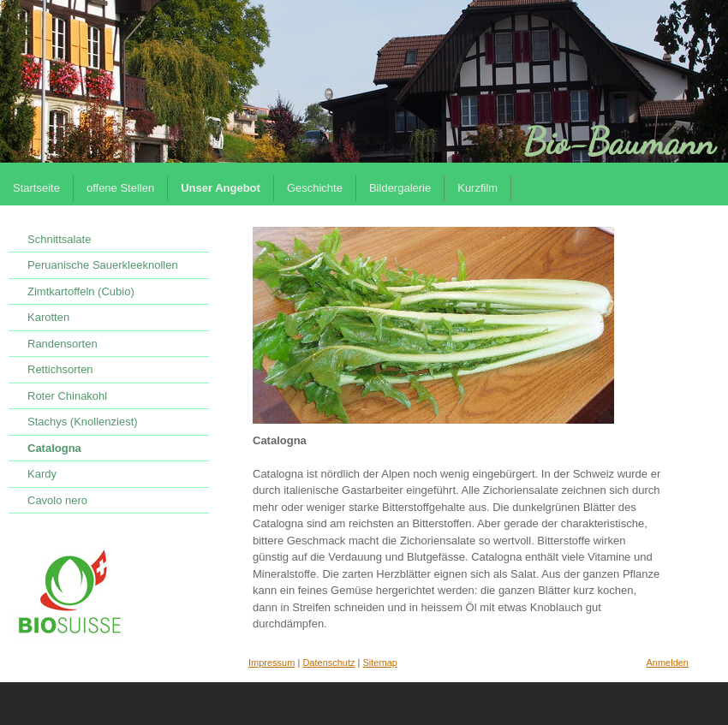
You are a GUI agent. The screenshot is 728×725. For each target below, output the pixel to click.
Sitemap (380, 663)
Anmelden (667, 663)
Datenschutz (328, 663)
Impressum (272, 663)
